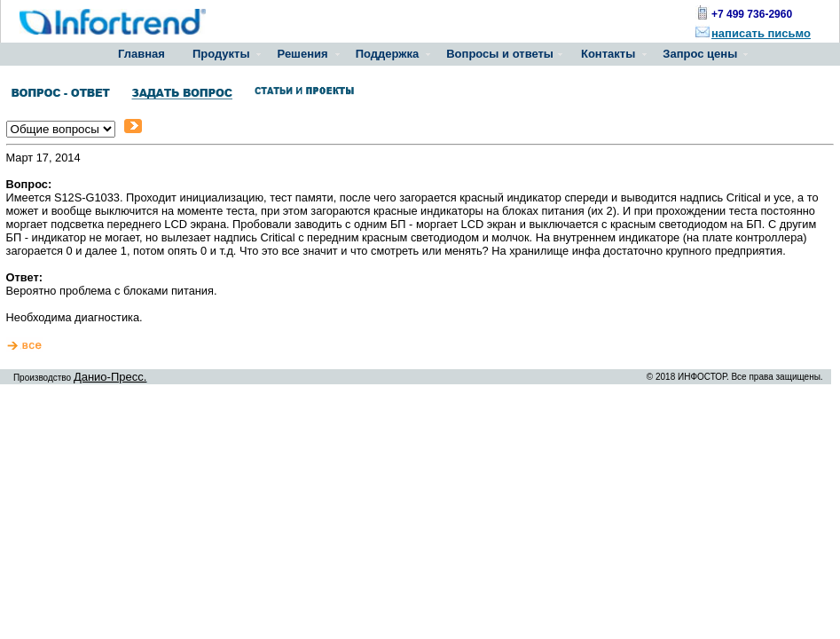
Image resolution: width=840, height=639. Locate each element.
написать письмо (761, 33)
